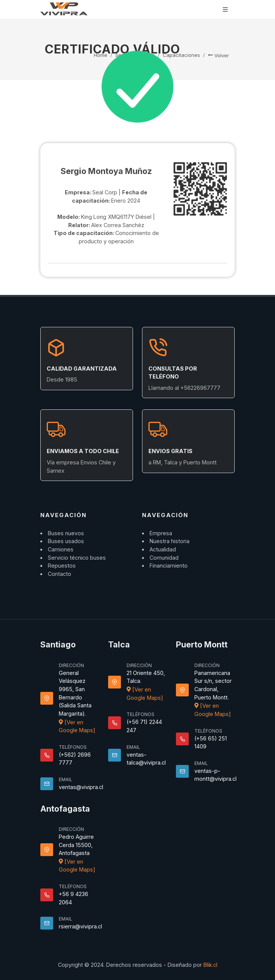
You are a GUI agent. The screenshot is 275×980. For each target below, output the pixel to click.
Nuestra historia (170, 541)
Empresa (161, 533)
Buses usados (66, 541)
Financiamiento (169, 566)
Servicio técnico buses (77, 558)
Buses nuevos (66, 533)
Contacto (60, 574)
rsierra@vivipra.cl (80, 926)
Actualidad (163, 549)
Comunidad (164, 558)
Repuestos (62, 566)
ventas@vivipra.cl (81, 787)
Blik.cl (210, 965)
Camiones (61, 549)
